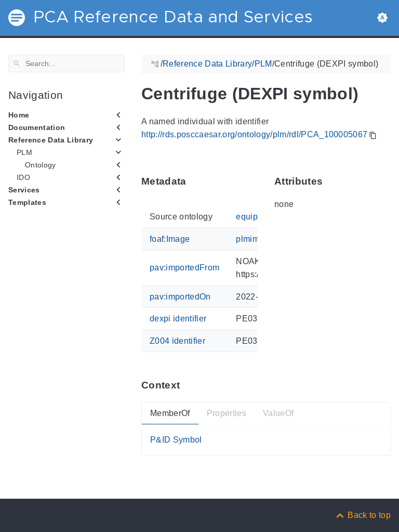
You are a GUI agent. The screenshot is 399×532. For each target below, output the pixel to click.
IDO (23, 177)
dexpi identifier (178, 319)
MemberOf (170, 413)
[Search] (66, 63)
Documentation (37, 127)
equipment (256, 217)
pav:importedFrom (184, 268)
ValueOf (278, 413)
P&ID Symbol (176, 440)
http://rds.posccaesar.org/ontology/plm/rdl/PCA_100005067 (254, 134)
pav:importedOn (180, 296)
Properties (227, 413)
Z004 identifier (177, 341)
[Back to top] (363, 515)
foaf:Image (170, 239)
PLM (24, 152)
